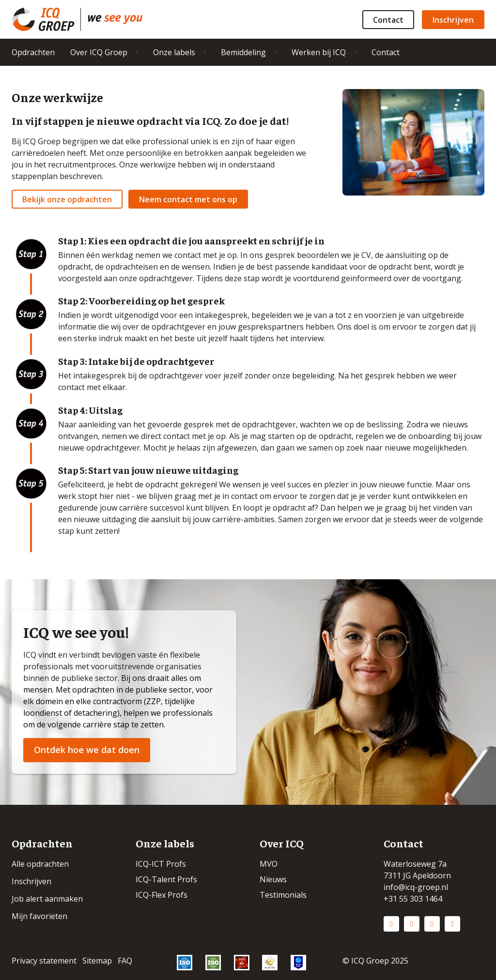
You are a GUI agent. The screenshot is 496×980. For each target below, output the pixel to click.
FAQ (125, 961)
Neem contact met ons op (188, 199)
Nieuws (273, 879)
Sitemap (97, 961)
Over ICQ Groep (99, 52)
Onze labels (174, 52)
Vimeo (452, 924)
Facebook (432, 924)
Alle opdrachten (40, 864)
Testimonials (283, 895)
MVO (269, 864)
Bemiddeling (243, 52)
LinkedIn (391, 924)
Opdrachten (33, 52)
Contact (388, 20)
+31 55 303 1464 (413, 899)
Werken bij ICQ (319, 52)
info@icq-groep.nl (416, 887)
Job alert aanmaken (47, 899)
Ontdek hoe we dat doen (87, 750)
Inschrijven (453, 20)
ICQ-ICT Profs (161, 864)
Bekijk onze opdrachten (67, 199)
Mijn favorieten (39, 916)
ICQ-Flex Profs (162, 895)
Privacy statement (44, 961)
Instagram (412, 924)
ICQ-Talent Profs (166, 879)
